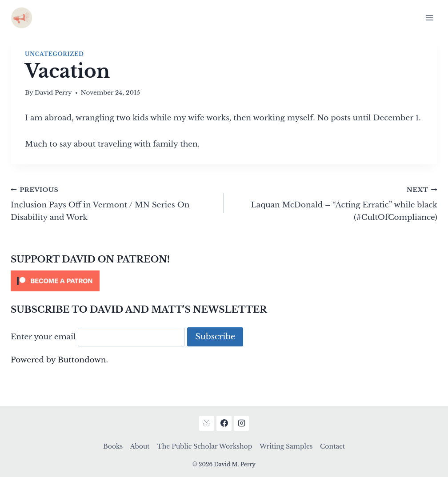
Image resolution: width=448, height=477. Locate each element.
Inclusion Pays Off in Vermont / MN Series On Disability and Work (114, 203)
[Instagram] (241, 423)
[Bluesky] (207, 423)
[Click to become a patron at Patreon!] (224, 281)
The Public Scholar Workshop (204, 446)
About (140, 446)
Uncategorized (54, 54)
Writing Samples (286, 446)
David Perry (53, 93)
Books (113, 446)
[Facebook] (224, 423)
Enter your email (43, 337)
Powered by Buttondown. (59, 360)
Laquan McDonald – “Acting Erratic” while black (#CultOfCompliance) (334, 203)
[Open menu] (429, 18)
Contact (332, 446)
